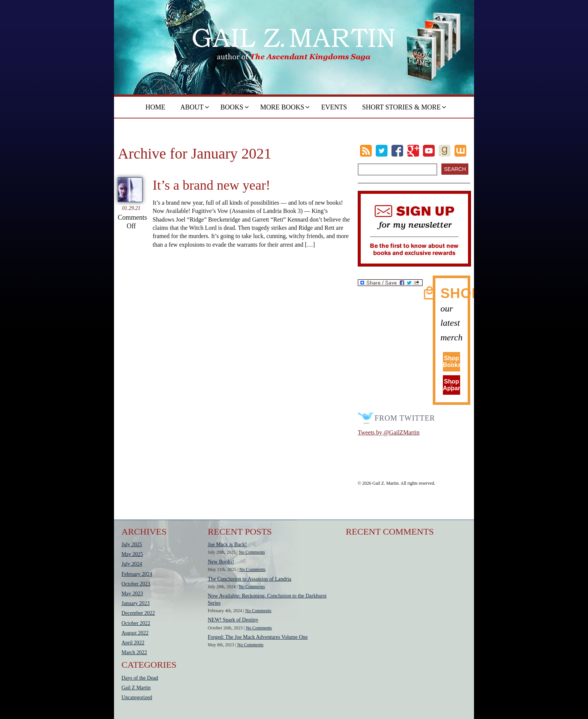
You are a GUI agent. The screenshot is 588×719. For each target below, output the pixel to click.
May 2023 (132, 594)
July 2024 (132, 564)
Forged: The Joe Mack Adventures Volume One (258, 637)
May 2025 (132, 554)
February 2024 (137, 574)
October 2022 (136, 623)
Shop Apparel (451, 385)
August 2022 (135, 633)
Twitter (382, 151)
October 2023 (136, 584)
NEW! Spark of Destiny (233, 620)
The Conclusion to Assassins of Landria (250, 579)
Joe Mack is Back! (227, 544)
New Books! (221, 562)
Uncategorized (137, 697)
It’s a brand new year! (211, 185)
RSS (366, 151)
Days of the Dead (140, 678)
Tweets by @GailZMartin (389, 432)
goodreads (445, 151)
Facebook (397, 151)
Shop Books (451, 362)
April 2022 (133, 643)
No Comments (252, 552)
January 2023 (136, 603)
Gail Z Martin (136, 688)
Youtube (429, 151)
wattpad (460, 151)
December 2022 (138, 613)
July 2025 (132, 544)
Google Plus (413, 151)
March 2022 (134, 652)
